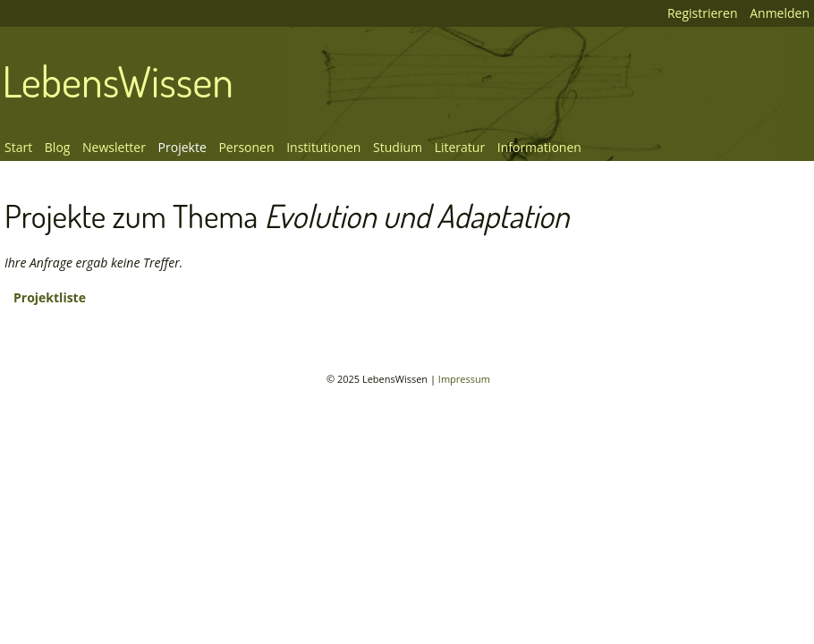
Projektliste (50, 297)
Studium (398, 147)
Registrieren (703, 13)
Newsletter (114, 147)
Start (18, 147)
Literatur (460, 147)
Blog (58, 147)
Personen (246, 147)
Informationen (539, 147)
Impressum (464, 379)
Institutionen (323, 147)
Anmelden (780, 13)
